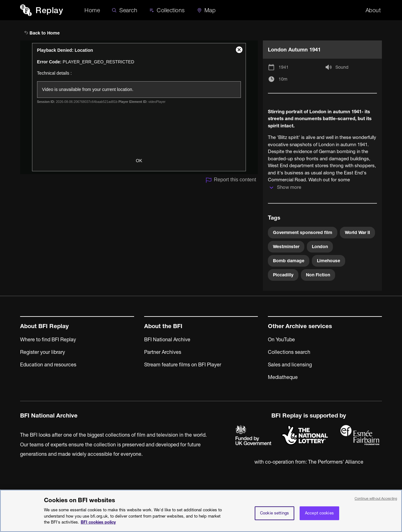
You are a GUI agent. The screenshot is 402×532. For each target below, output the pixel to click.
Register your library (43, 352)
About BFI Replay (44, 326)
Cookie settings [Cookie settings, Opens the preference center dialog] (274, 516)
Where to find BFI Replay (48, 339)
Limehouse (329, 261)
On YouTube (281, 339)
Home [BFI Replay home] (92, 10)
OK (139, 161)
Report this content (231, 180)
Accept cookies (319, 516)
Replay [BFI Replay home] (49, 10)
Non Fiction (318, 275)
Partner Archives (163, 352)
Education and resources (48, 364)
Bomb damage (289, 261)
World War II (357, 232)
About (373, 10)
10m (283, 79)
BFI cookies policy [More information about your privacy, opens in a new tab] (98, 525)
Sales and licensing (290, 364)
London (320, 247)
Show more (289, 187)
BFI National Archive (167, 339)
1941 (284, 67)
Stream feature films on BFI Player (183, 364)
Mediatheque (283, 377)
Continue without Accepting (376, 501)
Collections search (289, 352)
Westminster (286, 247)
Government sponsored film (303, 232)
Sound (342, 67)
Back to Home (42, 33)
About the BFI (163, 326)
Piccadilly (283, 275)
